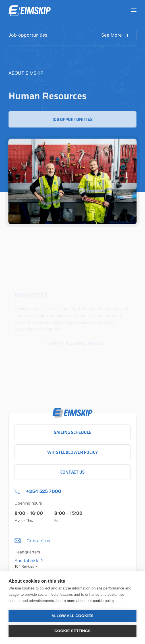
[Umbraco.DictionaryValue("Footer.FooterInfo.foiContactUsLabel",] (32, 539)
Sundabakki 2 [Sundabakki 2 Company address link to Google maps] (29, 561)
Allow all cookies (72, 616)
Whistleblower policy (72, 452)
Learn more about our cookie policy (85, 601)
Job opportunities (28, 35)
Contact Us (72, 472)
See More (116, 35)
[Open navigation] (132, 10)
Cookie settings (72, 631)
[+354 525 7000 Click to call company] (38, 490)
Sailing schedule (73, 432)
